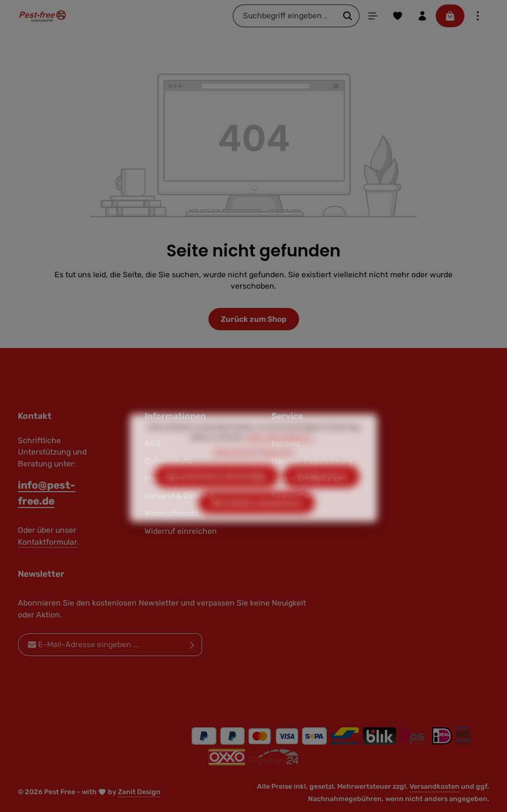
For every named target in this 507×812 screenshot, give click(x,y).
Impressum (277, 469)
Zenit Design (139, 792)
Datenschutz (234, 469)
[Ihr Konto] (422, 16)
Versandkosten (434, 787)
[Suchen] (348, 16)
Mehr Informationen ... (282, 455)
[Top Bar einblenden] (478, 16)
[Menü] (373, 16)
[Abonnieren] (192, 645)
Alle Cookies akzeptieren (256, 520)
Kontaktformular (48, 542)
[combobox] (285, 16)
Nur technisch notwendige (216, 493)
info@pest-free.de (47, 493)
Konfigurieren (321, 493)
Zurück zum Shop (254, 319)
